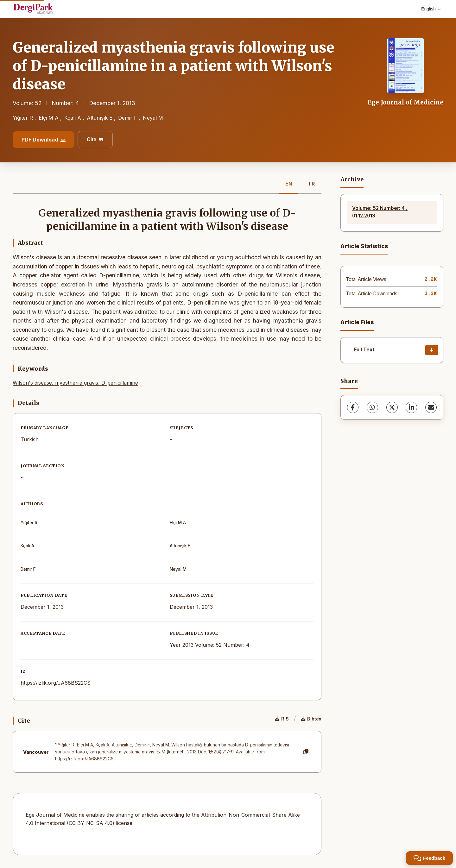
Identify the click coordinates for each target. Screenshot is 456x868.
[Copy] (306, 752)
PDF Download (44, 140)
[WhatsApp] (372, 407)
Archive (352, 179)
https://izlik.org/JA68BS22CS (56, 683)
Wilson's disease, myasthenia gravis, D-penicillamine (75, 383)
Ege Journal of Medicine (405, 102)
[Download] (432, 350)
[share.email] (431, 407)
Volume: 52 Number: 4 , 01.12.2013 (380, 212)
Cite (95, 139)
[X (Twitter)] (392, 407)
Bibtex (311, 719)
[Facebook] (353, 407)
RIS (282, 719)
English (431, 9)
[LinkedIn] (411, 407)
